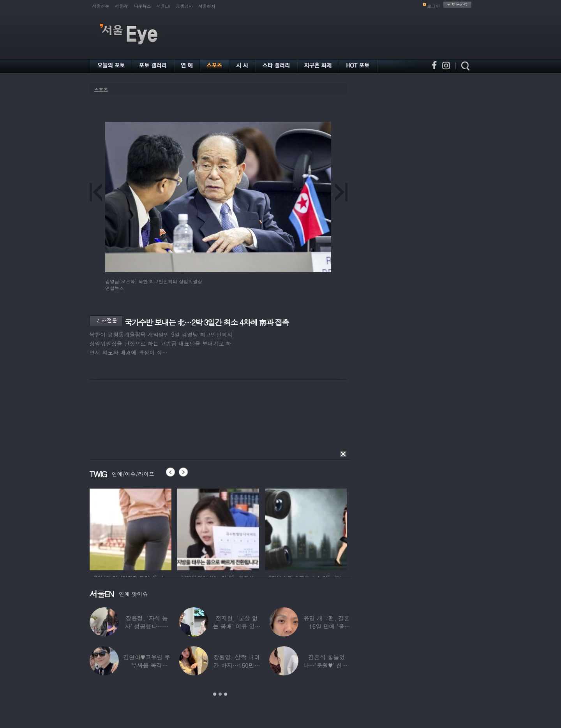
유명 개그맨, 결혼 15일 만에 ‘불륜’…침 (326, 626)
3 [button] (226, 694)
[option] (131, 528)
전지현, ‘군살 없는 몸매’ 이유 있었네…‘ (237, 626)
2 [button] (220, 694)
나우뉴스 (143, 6)
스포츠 (101, 90)
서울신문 (101, 6)
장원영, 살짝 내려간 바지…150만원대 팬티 (236, 665)
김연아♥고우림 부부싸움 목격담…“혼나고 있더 (147, 665)
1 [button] (215, 694)
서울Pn (122, 6)
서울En (163, 6)
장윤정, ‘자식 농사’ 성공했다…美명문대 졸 (147, 626)
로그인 (434, 6)
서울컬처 (207, 6)
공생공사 (184, 6)
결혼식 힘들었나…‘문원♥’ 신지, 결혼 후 (326, 665)
